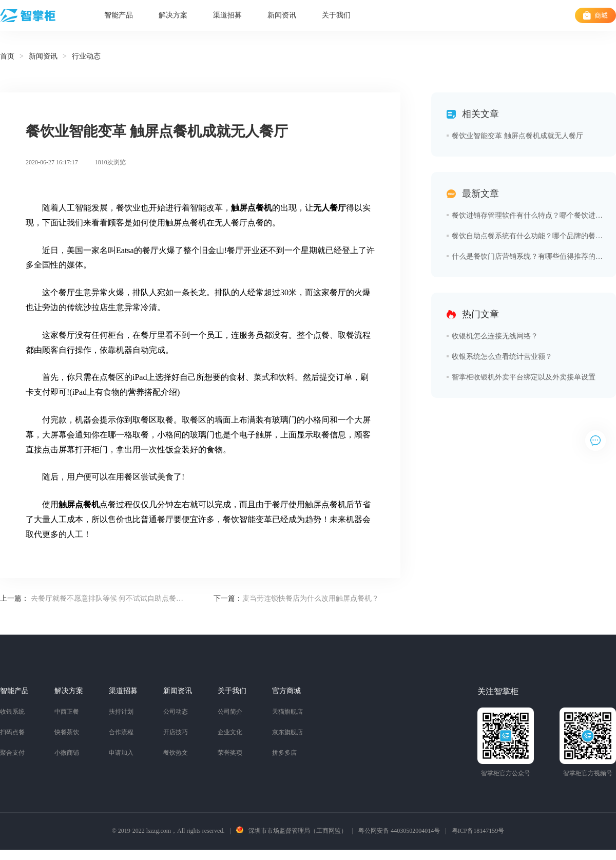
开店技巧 (176, 732)
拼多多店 (284, 753)
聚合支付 (12, 753)
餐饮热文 (176, 753)
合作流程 (121, 732)
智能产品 (119, 15)
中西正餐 (67, 712)
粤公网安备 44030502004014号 (399, 831)
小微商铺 (67, 753)
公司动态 (176, 712)
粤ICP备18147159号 (478, 831)
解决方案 (173, 15)
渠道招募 (227, 15)
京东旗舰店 (287, 732)
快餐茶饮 (67, 732)
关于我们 (336, 15)
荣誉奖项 (230, 753)
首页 (7, 56)
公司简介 (230, 712)
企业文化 (230, 732)
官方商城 (286, 691)
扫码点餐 (12, 732)
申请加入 (121, 753)
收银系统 (12, 712)
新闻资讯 (282, 15)
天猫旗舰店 (287, 712)
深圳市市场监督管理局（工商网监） (298, 831)
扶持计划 (121, 712)
